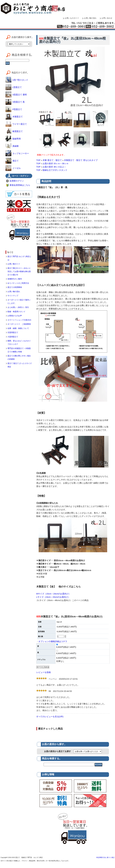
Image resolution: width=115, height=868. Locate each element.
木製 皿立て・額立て (52, 160)
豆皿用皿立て (13, 332)
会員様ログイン (17, 181)
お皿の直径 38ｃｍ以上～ (54, 167)
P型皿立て (14, 109)
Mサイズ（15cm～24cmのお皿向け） (54, 594)
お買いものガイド (72, 18)
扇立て (12, 161)
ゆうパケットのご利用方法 (18, 283)
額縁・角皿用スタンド (16, 312)
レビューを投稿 (44, 672)
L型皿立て (14, 87)
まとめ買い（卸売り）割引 (18, 307)
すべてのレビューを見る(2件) (50, 717)
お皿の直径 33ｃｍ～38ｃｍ (56, 163)
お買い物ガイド (14, 264)
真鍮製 (12, 146)
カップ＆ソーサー (17, 153)
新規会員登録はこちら (20, 185)
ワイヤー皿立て (16, 124)
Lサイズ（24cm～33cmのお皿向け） (53, 597)
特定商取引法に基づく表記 (105, 857)
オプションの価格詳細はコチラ (53, 641)
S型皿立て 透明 (16, 95)
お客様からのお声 (15, 316)
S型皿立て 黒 (15, 102)
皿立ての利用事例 (15, 287)
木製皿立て (14, 117)
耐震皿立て (14, 131)
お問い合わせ (107, 18)
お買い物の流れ (90, 18)
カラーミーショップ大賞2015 (19, 320)
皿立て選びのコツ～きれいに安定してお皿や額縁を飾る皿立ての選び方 (19, 271)
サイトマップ (13, 296)
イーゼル (13, 168)
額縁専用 (13, 139)
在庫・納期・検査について (18, 328)
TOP (38, 160)
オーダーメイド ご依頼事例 (19, 324)
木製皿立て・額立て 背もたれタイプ (81, 160)
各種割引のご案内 (15, 279)
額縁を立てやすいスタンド (55, 170)
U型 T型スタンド (17, 80)
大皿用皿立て (13, 337)
